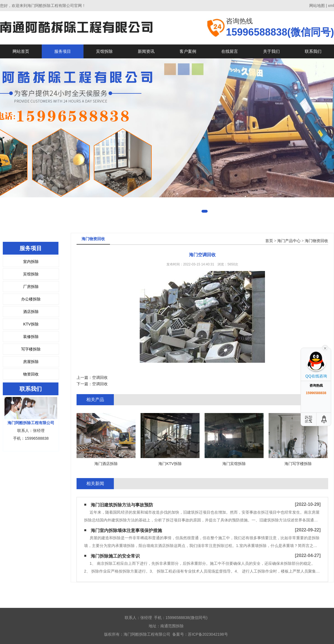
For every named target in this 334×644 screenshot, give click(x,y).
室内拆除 (31, 262)
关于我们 (271, 51)
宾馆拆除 (104, 51)
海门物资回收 (316, 241)
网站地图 (317, 6)
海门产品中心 (289, 241)
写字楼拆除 (31, 349)
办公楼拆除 (31, 299)
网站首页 (21, 51)
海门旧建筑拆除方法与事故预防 (122, 505)
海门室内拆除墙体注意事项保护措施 (126, 530)
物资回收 (31, 374)
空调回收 (100, 377)
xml (331, 6)
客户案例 (188, 51)
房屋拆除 (31, 362)
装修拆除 (31, 337)
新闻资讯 (146, 51)
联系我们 (313, 51)
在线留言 (230, 51)
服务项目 (63, 51)
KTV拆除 (31, 324)
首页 (269, 241)
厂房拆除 (31, 287)
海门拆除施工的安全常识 (115, 556)
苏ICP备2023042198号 (208, 634)
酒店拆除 (31, 312)
